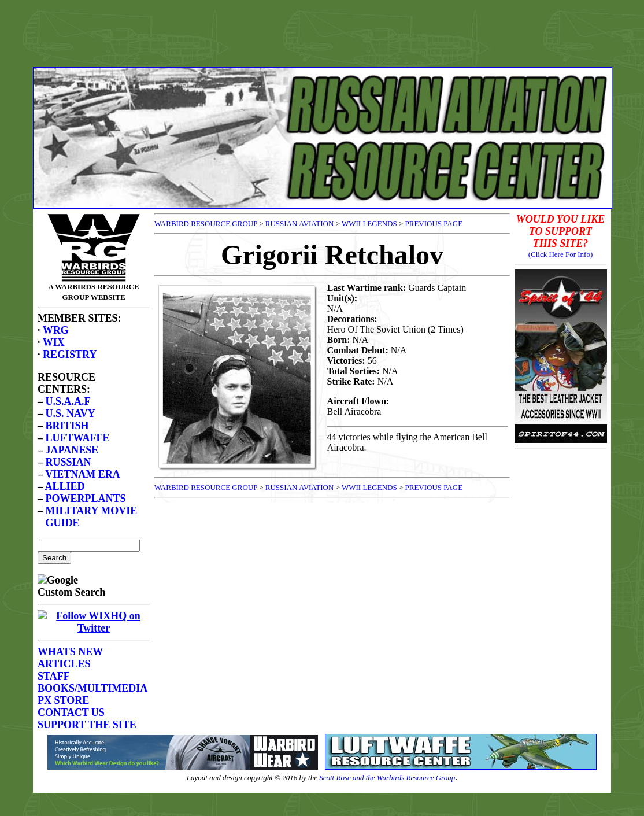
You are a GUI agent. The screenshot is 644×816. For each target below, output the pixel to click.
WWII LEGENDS (369, 224)
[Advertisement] (322, 31)
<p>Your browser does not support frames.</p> (94, 469)
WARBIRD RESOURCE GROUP (206, 224)
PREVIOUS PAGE (434, 224)
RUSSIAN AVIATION (300, 224)
